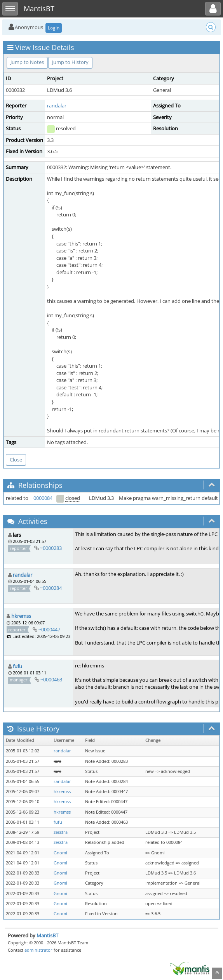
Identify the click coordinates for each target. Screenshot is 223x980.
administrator (38, 950)
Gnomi (60, 853)
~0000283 (51, 548)
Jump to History (70, 62)
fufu (17, 666)
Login (54, 28)
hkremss (21, 616)
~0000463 (51, 679)
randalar (57, 105)
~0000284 (51, 588)
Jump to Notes (27, 62)
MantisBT (47, 935)
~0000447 (49, 629)
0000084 (43, 498)
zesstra (61, 832)
